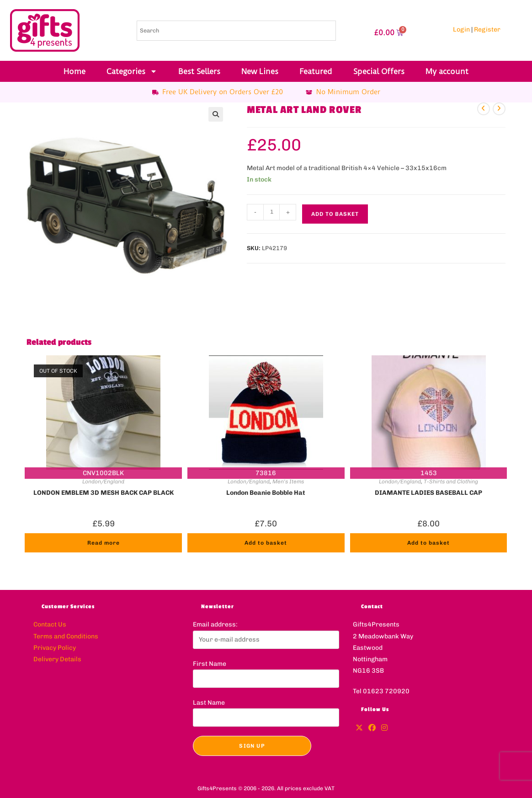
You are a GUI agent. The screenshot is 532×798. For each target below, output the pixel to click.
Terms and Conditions (66, 636)
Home (74, 71)
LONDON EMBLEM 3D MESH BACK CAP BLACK (104, 493)
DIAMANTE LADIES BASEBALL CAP (428, 493)
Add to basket (335, 214)
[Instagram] (384, 728)
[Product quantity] (271, 212)
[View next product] (499, 109)
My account (447, 71)
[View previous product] (484, 109)
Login (461, 29)
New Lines (260, 71)
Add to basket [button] (266, 543)
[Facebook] (372, 728)
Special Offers (379, 71)
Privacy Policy (55, 648)
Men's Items (288, 482)
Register (487, 29)
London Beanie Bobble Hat (266, 493)
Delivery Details (57, 659)
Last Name (209, 703)
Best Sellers (199, 71)
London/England (103, 482)
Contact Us (50, 624)
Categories (132, 71)
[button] (216, 114)
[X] (359, 728)
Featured (316, 71)
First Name (210, 664)
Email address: (215, 624)
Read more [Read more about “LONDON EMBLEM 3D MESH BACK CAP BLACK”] (104, 543)
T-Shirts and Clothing (451, 482)
